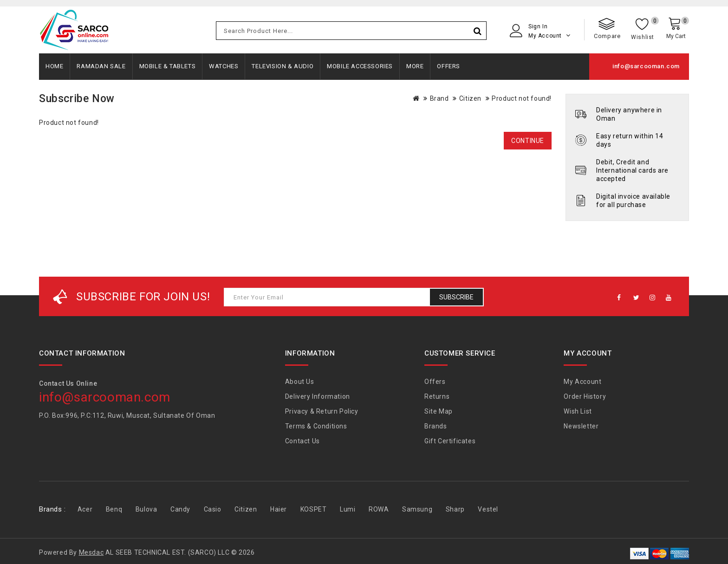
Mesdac (91, 552)
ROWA (379, 509)
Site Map (439, 411)
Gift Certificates (450, 441)
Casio (213, 509)
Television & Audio (283, 66)
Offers (448, 66)
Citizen (470, 98)
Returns (437, 396)
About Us (300, 382)
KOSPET (314, 509)
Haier (279, 509)
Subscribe (456, 297)
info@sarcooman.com (646, 66)
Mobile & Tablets (168, 66)
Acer (85, 509)
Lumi (348, 509)
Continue (528, 141)
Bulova (146, 509)
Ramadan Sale (101, 66)
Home (54, 66)
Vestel (488, 509)
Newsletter (581, 426)
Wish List (578, 411)
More (415, 66)
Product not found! (522, 98)
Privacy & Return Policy (322, 411)
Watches (224, 66)
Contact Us (302, 441)
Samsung (417, 509)
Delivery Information (318, 396)
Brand (439, 98)
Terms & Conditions (316, 426)
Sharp (455, 509)
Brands (436, 426)
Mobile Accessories (360, 66)
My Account (582, 382)
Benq (114, 509)
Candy (180, 509)
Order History (585, 396)
